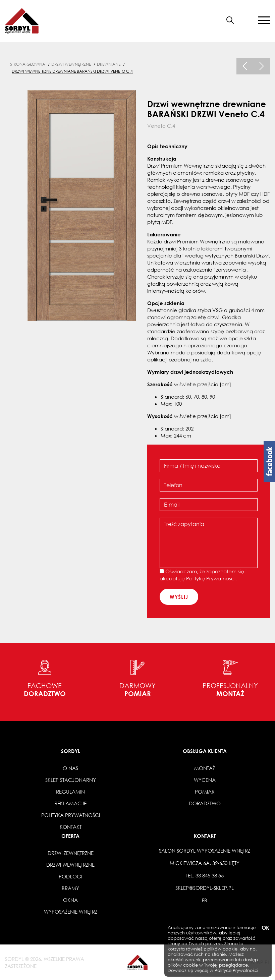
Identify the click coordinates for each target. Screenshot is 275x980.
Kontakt (71, 827)
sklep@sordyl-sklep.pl (205, 888)
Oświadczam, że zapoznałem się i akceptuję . (203, 575)
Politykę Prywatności (211, 578)
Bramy (70, 888)
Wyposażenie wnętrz (71, 912)
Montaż (205, 768)
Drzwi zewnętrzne (71, 853)
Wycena (205, 780)
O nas (70, 768)
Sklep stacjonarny (71, 780)
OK (265, 928)
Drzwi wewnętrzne (70, 865)
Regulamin (70, 792)
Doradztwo (205, 803)
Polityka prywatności (71, 815)
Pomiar (205, 792)
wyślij (179, 597)
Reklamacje (70, 803)
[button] (246, 20)
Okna (70, 900)
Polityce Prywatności (236, 970)
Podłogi (70, 876)
